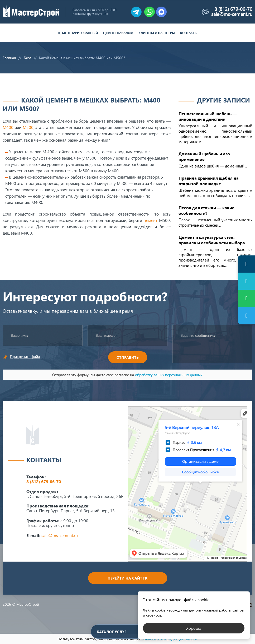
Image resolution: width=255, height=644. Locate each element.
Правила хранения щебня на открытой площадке (209, 181)
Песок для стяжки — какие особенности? (206, 210)
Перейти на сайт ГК (128, 578)
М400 (8, 127)
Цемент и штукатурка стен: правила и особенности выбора (212, 240)
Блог (27, 58)
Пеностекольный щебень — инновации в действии (208, 116)
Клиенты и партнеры (157, 33)
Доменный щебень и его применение (204, 156)
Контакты (189, 33)
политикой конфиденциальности (169, 639)
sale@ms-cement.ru (232, 14)
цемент (150, 220)
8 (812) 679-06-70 (233, 9)
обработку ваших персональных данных (169, 375)
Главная (9, 58)
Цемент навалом (118, 33)
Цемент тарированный (78, 33)
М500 (28, 127)
